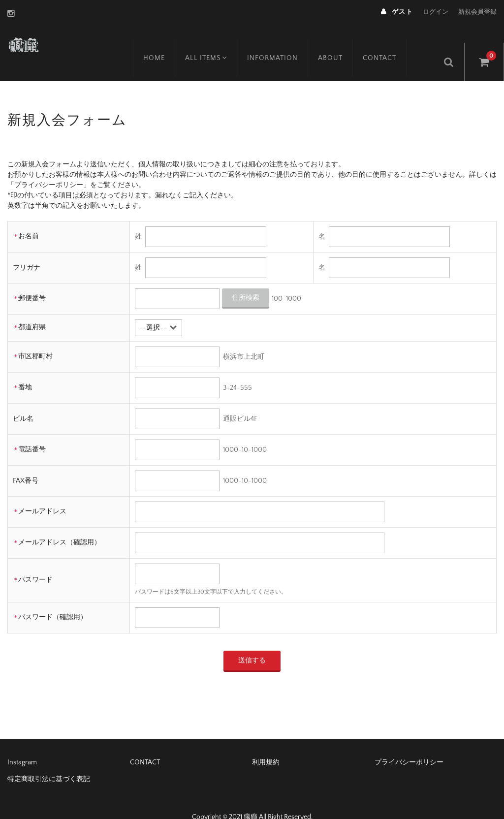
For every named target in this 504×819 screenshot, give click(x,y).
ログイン (436, 12)
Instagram (22, 744)
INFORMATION (284, 43)
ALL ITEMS (216, 43)
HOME (163, 43)
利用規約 (266, 744)
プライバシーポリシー (409, 744)
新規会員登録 (477, 12)
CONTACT (391, 43)
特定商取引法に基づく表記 (49, 761)
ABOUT (342, 43)
